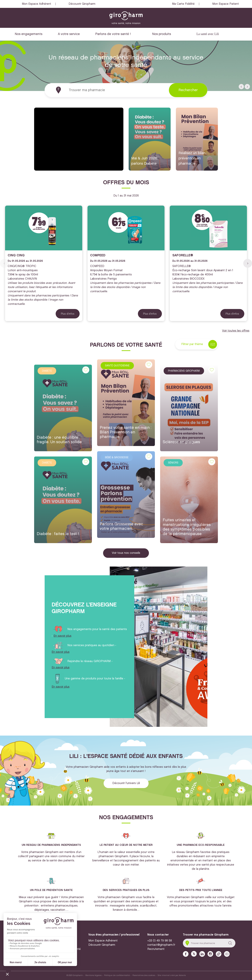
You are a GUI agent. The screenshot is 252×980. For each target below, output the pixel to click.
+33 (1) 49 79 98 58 (160, 941)
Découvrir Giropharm (82, 4)
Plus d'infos (68, 314)
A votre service (69, 34)
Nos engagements (29, 34)
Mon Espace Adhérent (36, 4)
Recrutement (156, 949)
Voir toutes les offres (236, 331)
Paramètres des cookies (144, 975)
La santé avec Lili (208, 34)
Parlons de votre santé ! (113, 34)
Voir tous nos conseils (126, 553)
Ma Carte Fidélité (183, 4)
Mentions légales (93, 975)
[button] (241, 87)
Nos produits (162, 34)
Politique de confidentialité (117, 975)
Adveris (182, 975)
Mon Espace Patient (226, 4)
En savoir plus (62, 636)
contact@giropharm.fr (161, 945)
